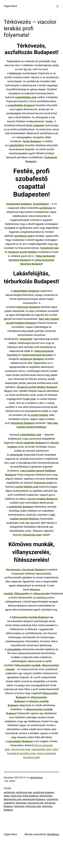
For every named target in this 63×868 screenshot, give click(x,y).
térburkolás (17, 455)
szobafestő (9, 803)
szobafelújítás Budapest (21, 105)
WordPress (53, 834)
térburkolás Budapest (23, 423)
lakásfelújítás (36, 778)
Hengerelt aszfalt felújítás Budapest (37, 387)
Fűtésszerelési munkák (27, 665)
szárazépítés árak (41, 749)
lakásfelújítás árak (13, 799)
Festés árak (29, 399)
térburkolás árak (36, 803)
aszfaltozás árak (24, 792)
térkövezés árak (33, 806)
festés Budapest (31, 796)
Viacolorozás (13, 570)
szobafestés (52, 799)
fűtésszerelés (22, 594)
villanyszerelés (42, 594)
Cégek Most (10, 6)
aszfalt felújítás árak (27, 487)
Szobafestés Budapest (19, 204)
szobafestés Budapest (21, 507)
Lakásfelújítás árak (31, 435)
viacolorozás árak (20, 749)
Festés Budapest (32, 141)
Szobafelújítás (41, 204)
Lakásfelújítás (16, 145)
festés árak (16, 796)
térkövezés (15, 73)
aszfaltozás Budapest (32, 359)
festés (7, 796)
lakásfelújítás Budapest (34, 799)
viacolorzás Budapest (34, 570)
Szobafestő (26, 339)
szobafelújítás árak (26, 97)
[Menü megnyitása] (57, 6)
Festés (49, 121)
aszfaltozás (46, 208)
